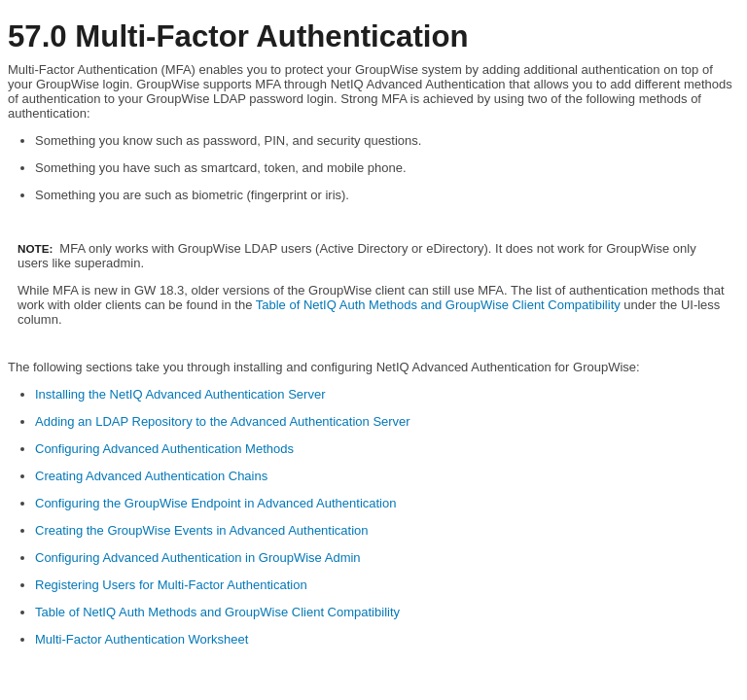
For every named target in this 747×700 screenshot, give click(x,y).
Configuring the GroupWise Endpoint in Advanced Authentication (215, 503)
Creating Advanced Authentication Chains (151, 476)
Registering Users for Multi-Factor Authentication (171, 585)
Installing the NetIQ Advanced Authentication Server (180, 394)
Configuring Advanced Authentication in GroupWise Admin (198, 558)
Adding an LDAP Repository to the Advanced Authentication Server (223, 421)
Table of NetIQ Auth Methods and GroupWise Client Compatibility (438, 305)
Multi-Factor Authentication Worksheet (142, 639)
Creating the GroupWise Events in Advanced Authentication (202, 530)
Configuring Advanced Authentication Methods (164, 449)
